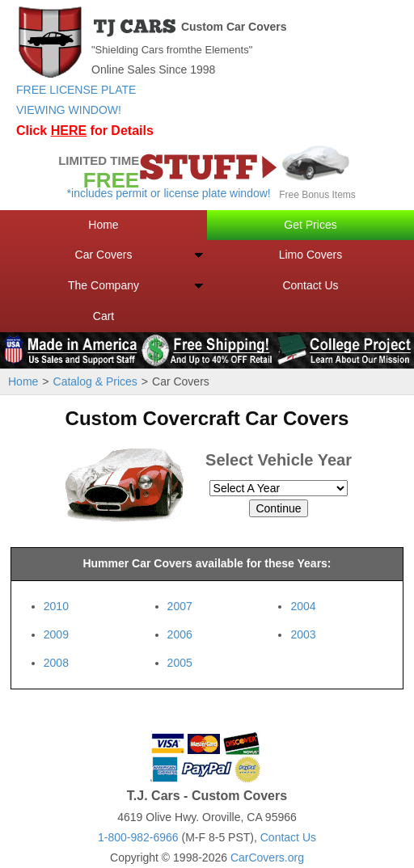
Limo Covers (311, 255)
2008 (56, 663)
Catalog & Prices (95, 381)
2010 (56, 606)
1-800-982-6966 (138, 837)
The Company (103, 285)
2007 (180, 606)
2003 (303, 634)
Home (103, 225)
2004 (303, 606)
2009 (56, 634)
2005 (180, 663)
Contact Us (310, 285)
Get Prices (310, 225)
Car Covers (104, 255)
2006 (180, 634)
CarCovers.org (267, 857)
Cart (103, 316)
